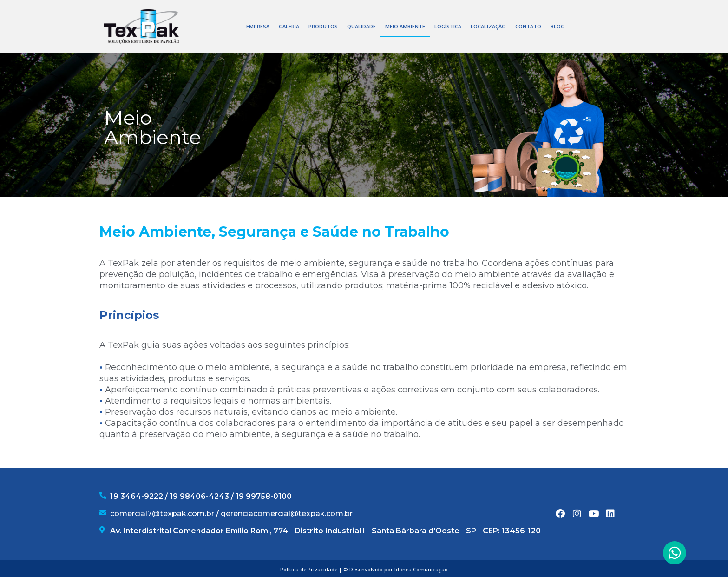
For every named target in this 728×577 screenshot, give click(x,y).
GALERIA (289, 26)
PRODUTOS (323, 26)
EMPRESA (258, 26)
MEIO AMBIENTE (405, 26)
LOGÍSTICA (448, 26)
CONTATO (528, 26)
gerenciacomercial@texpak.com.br (287, 514)
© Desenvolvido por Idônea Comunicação (396, 569)
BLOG (557, 26)
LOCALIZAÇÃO (488, 26)
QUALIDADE (361, 26)
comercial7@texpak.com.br (162, 514)
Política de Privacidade (309, 569)
